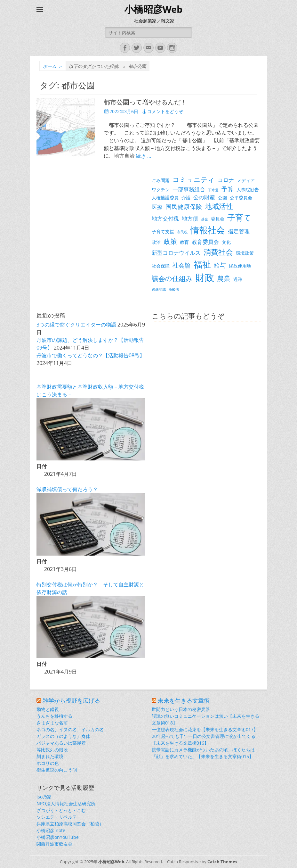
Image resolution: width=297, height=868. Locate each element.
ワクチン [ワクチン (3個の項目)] (161, 190)
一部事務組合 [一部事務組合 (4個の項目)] (189, 189)
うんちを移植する (54, 716)
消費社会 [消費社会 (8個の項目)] (218, 252)
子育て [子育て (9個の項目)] (239, 217)
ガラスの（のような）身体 (63, 736)
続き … (143, 156)
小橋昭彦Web (153, 9)
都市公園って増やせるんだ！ (145, 102)
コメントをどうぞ (165, 111)
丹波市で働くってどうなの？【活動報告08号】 (91, 355)
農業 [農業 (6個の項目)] (224, 278)
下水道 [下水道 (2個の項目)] (213, 190)
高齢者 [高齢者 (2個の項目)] (174, 289)
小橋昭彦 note (51, 830)
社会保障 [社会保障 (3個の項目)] (161, 266)
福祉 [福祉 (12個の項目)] (202, 264)
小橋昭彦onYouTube (58, 837)
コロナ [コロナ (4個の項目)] (226, 180)
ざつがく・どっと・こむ (61, 810)
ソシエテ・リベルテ (57, 817)
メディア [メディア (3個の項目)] (246, 180)
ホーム (53, 66)
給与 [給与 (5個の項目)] (220, 265)
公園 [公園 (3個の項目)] (222, 198)
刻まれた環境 (50, 756)
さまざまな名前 (52, 723)
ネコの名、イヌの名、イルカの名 (70, 729)
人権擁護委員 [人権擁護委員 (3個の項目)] (165, 198)
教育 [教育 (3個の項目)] (184, 242)
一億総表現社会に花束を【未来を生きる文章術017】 (205, 729)
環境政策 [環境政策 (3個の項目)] (245, 253)
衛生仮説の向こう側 (57, 770)
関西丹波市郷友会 (54, 844)
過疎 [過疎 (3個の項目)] (238, 279)
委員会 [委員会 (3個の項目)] (218, 219)
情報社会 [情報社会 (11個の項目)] (208, 230)
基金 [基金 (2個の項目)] (205, 219)
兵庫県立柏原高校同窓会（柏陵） (70, 824)
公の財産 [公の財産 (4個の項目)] (204, 197)
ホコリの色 (48, 763)
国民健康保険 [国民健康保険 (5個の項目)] (184, 207)
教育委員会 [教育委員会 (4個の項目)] (205, 242)
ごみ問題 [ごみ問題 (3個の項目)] (161, 180)
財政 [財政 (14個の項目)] (205, 277)
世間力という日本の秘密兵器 (181, 709)
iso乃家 (44, 797)
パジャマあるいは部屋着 (61, 743)
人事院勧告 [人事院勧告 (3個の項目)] (248, 190)
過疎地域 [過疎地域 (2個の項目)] (159, 289)
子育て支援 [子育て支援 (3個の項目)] (163, 231)
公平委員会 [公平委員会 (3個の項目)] (241, 198)
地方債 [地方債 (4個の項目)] (190, 218)
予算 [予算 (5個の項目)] (228, 189)
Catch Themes (222, 862)
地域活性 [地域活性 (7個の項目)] (219, 206)
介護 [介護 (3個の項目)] (186, 198)
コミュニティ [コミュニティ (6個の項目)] (194, 179)
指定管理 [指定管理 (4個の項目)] (239, 231)
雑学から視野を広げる (71, 701)
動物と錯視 (48, 709)
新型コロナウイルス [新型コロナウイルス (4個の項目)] (176, 253)
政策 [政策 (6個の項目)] (170, 241)
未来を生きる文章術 (184, 701)
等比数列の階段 (52, 750)
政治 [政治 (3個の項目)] (156, 242)
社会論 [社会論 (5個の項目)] (182, 265)
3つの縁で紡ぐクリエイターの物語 (76, 325)
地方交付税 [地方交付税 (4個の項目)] (165, 218)
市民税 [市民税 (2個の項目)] (182, 232)
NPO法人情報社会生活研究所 (66, 803)
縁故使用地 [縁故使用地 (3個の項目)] (240, 266)
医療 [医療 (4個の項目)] (157, 207)
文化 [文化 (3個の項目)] (226, 242)
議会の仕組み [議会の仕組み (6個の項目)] (172, 278)
